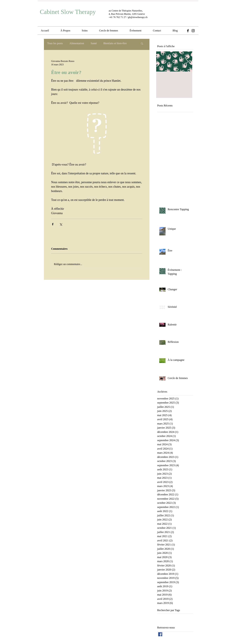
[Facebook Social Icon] (160, 634)
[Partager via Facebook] (53, 224)
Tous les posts (55, 43)
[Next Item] (187, 61)
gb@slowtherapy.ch (138, 17)
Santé (94, 43)
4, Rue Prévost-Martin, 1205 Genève (127, 14)
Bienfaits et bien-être (115, 43)
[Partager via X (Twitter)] (61, 224)
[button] (142, 43)
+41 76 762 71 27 (117, 17)
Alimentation (77, 43)
